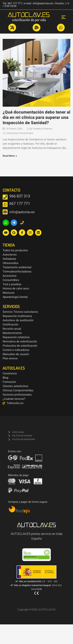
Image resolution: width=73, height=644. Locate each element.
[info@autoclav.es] (5, 212)
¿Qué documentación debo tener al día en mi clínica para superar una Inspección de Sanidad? (36, 117)
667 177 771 (20, 203)
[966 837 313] (5, 197)
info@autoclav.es (22, 212)
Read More (9, 156)
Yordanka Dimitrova (42, 128)
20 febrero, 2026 (14, 128)
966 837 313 (20, 196)
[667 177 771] (5, 204)
